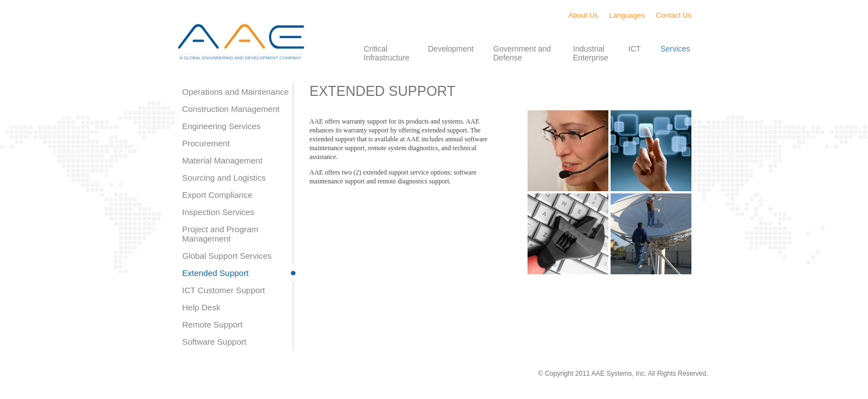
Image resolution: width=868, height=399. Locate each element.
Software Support (214, 342)
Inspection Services (218, 212)
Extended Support (215, 273)
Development (451, 49)
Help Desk (201, 307)
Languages (627, 15)
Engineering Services (221, 126)
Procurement (206, 143)
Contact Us (674, 15)
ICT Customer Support (224, 290)
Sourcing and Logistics (224, 178)
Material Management (222, 160)
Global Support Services (227, 256)
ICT (635, 49)
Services (675, 49)
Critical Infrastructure (386, 53)
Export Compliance (217, 195)
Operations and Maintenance (236, 92)
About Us (583, 15)
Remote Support (212, 324)
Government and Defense (522, 53)
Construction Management (231, 109)
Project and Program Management (220, 234)
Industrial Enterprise (591, 53)
